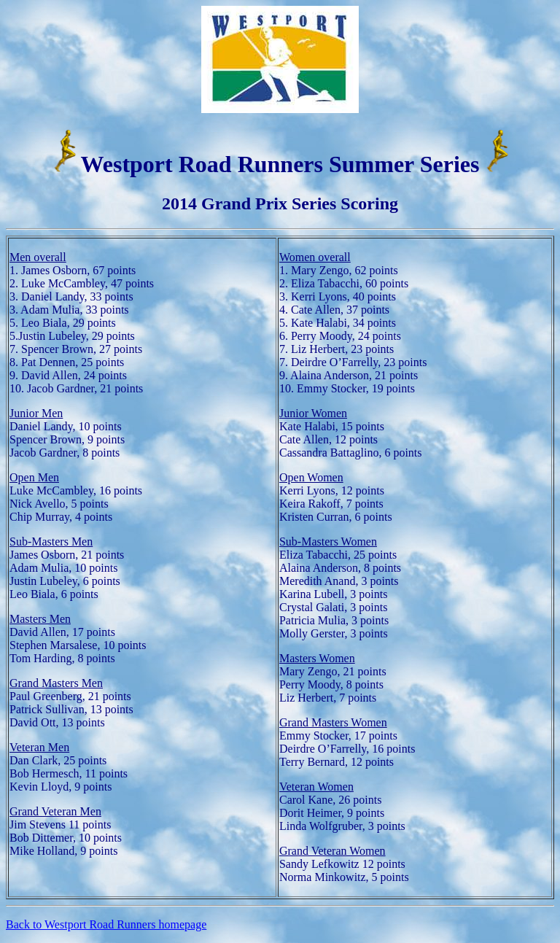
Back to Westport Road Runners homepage (106, 924)
